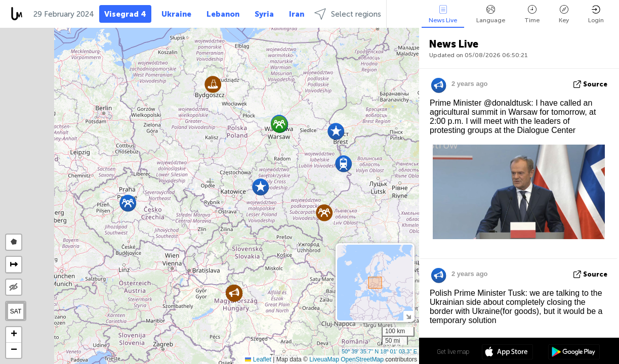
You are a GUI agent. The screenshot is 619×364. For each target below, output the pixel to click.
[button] (324, 213)
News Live (443, 14)
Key (564, 14)
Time (532, 14)
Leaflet (258, 359)
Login (596, 14)
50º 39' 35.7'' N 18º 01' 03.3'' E (379, 351)
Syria (264, 14)
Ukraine (176, 14)
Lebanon (223, 14)
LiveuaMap (324, 359)
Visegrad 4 (125, 14)
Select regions (348, 14)
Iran (297, 14)
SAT (16, 311)
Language (491, 14)
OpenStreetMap (362, 359)
